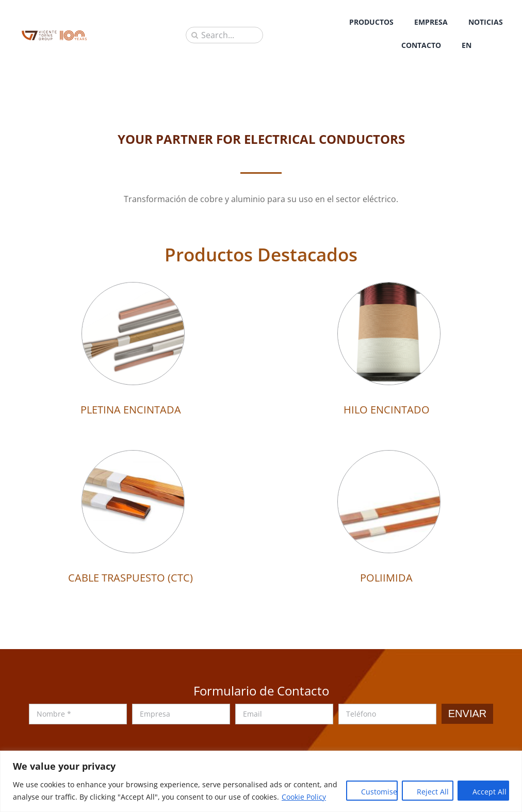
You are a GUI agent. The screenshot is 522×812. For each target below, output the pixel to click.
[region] (261, 781)
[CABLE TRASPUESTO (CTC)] (133, 458)
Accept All (490, 792)
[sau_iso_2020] (54, 34)
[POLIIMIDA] (389, 458)
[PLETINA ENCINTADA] (133, 290)
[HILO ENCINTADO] (389, 290)
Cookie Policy (304, 797)
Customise (379, 792)
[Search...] (224, 35)
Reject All (433, 792)
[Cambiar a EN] (467, 45)
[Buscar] (195, 35)
